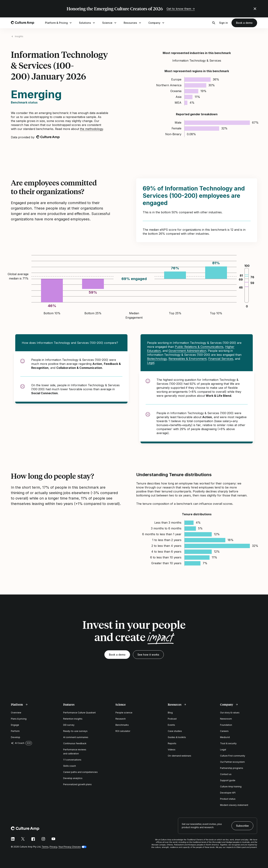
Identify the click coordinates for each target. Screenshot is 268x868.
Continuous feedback (75, 743)
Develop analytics (73, 778)
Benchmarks (122, 725)
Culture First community (233, 756)
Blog (170, 713)
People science (124, 713)
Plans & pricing (19, 719)
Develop (16, 737)
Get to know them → (181, 9)
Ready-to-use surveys (75, 731)
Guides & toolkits (177, 737)
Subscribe (242, 826)
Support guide (228, 780)
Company (157, 23)
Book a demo (244, 23)
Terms (45, 847)
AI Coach (18, 743)
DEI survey (69, 725)
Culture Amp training (231, 787)
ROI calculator (123, 731)
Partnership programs (232, 768)
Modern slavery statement (234, 805)
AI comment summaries (76, 737)
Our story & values (230, 713)
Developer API (228, 793)
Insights (19, 36)
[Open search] (214, 23)
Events (171, 725)
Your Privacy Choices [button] (70, 847)
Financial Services (221, 359)
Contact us (226, 774)
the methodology (91, 129)
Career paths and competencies (80, 772)
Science (110, 23)
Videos (172, 750)
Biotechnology (157, 359)
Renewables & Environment (187, 359)
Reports (172, 743)
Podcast (172, 719)
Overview (16, 713)
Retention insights (73, 719)
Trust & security (228, 743)
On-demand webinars (179, 756)
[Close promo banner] (255, 9)
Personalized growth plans (77, 784)
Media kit (225, 737)
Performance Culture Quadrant (79, 713)
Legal (151, 363)
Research (121, 719)
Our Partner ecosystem (232, 762)
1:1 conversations (72, 760)
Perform (15, 731)
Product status (228, 799)
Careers (224, 731)
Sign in (224, 23)
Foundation (226, 725)
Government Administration (187, 351)
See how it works (148, 655)
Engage (15, 725)
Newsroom (226, 719)
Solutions (87, 23)
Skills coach (70, 766)
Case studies (175, 731)
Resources (133, 23)
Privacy (53, 847)
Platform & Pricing (59, 23)
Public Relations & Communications (199, 347)
